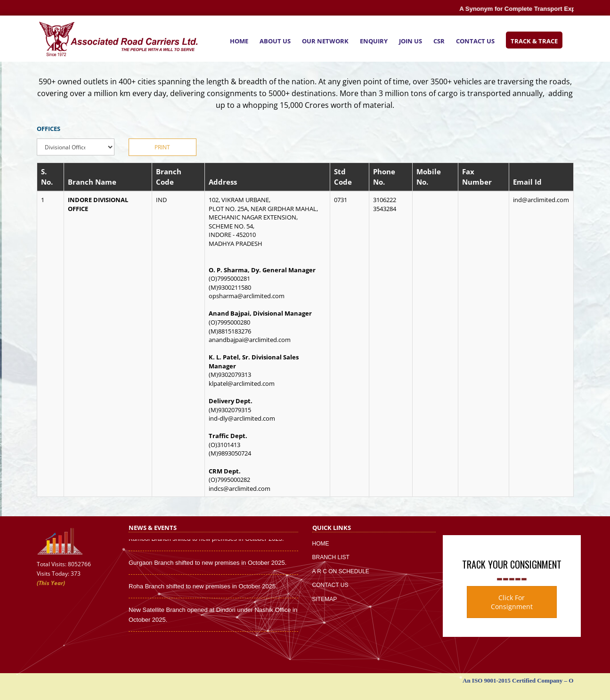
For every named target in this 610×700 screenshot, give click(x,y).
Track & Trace (534, 41)
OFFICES (49, 129)
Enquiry (374, 41)
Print (162, 147)
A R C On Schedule (341, 571)
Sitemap (325, 599)
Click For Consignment (512, 602)
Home (239, 41)
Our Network (325, 41)
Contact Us (475, 41)
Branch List (331, 557)
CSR (439, 41)
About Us (275, 41)
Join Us (411, 41)
